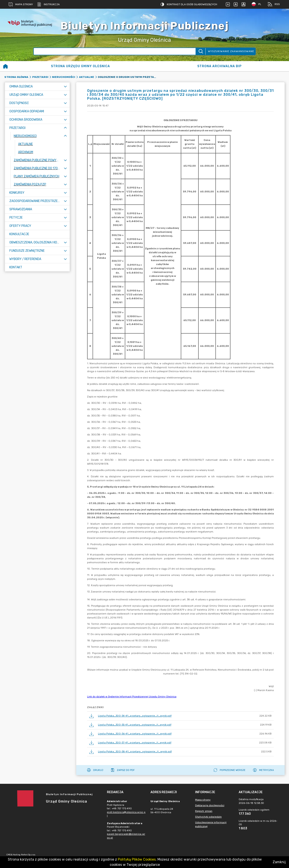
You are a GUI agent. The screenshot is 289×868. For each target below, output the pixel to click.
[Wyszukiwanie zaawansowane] (115, 51)
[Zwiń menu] (65, 128)
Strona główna (16, 77)
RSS (274, 4)
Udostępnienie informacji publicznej (211, 824)
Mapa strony (21, 4)
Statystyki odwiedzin (208, 817)
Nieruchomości (64, 77)
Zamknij (279, 862)
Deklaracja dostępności (210, 805)
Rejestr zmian (204, 811)
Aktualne (87, 77)
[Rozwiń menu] (65, 86)
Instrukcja (48, 4)
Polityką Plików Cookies (137, 859)
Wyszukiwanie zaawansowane (231, 51)
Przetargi (40, 77)
